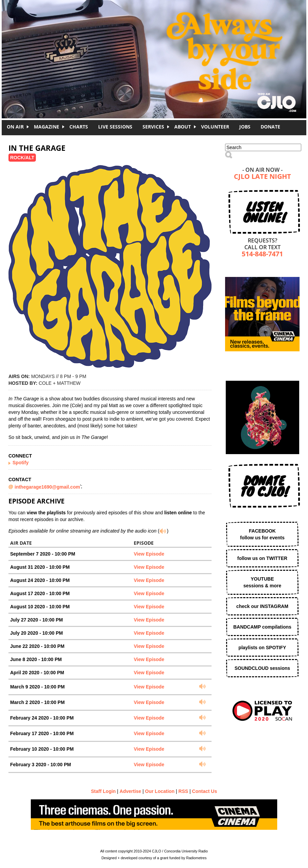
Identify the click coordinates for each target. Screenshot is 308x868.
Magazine (47, 127)
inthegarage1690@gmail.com (47, 487)
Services (153, 127)
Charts (79, 127)
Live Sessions (115, 127)
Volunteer (215, 127)
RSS (183, 791)
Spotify (20, 463)
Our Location (160, 791)
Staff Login (103, 791)
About (183, 127)
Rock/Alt (22, 158)
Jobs (245, 127)
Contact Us (204, 791)
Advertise (130, 791)
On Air (15, 127)
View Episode (149, 554)
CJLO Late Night (262, 177)
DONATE (270, 127)
